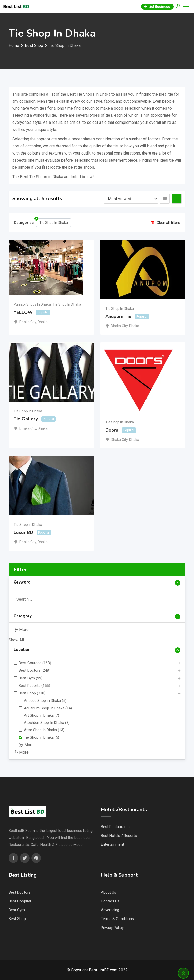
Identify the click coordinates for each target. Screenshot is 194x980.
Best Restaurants (115, 827)
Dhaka (43, 322)
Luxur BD (23, 533)
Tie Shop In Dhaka (67, 304)
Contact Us (110, 901)
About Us (108, 892)
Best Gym (17, 910)
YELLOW (23, 312)
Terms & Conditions (117, 919)
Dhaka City (28, 322)
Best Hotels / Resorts (119, 836)
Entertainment (112, 844)
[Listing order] (131, 199)
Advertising (110, 910)
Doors (112, 430)
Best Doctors (20, 892)
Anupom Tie (118, 317)
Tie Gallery (26, 419)
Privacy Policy (112, 928)
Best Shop (17, 919)
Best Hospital (20, 901)
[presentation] (97, 600)
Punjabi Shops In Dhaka (32, 304)
